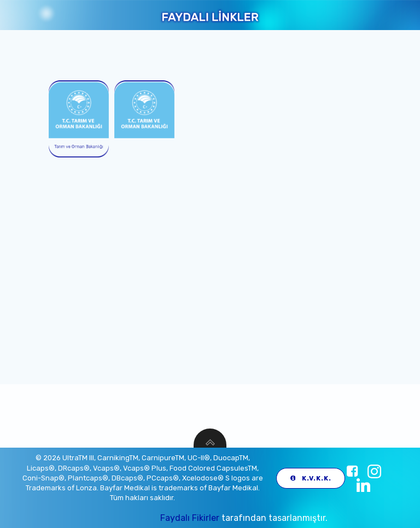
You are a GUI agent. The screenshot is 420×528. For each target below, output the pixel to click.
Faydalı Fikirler (190, 518)
